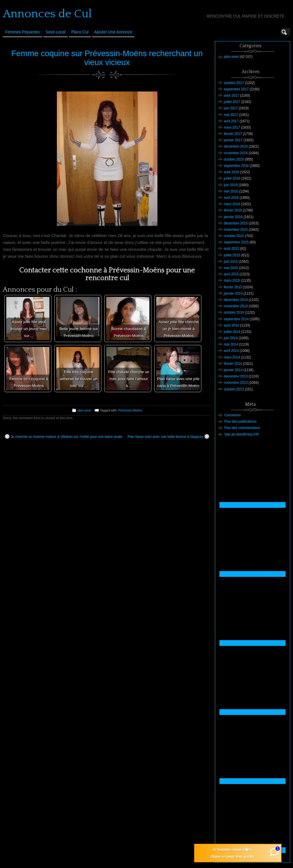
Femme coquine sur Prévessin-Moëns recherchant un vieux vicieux (107, 58)
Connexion (233, 415)
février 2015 (233, 287)
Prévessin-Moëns (130, 410)
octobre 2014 (234, 312)
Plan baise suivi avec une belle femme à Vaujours (168, 436)
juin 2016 (231, 185)
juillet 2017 (232, 102)
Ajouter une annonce (113, 32)
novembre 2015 (236, 230)
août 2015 (231, 249)
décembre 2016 (236, 146)
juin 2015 (231, 262)
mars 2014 (232, 357)
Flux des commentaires (242, 428)
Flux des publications (240, 421)
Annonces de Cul (47, 14)
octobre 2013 (234, 389)
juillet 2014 (232, 332)
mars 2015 (232, 281)
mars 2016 (232, 204)
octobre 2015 (234, 236)
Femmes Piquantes (23, 32)
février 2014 (233, 364)
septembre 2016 (236, 166)
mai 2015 (231, 268)
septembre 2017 (236, 89)
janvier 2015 (233, 293)
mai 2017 (231, 115)
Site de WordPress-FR (242, 434)
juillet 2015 (232, 255)
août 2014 (231, 325)
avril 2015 (231, 274)
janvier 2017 (233, 140)
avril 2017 (231, 121)
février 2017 (233, 134)
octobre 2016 (234, 159)
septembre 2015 (236, 242)
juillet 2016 (232, 178)
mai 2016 (231, 191)
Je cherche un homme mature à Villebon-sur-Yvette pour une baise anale (64, 436)
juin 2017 (231, 108)
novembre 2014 (236, 306)
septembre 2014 (236, 319)
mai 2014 (231, 344)
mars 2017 (232, 127)
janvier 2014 (233, 370)
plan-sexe (84, 410)
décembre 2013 (236, 376)
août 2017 (231, 96)
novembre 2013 (236, 383)
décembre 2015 (236, 223)
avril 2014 (231, 351)
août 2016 (231, 172)
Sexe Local (56, 32)
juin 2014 (231, 338)
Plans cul (80, 32)
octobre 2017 (234, 83)
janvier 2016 (233, 217)
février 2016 (233, 210)
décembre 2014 (236, 300)
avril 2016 (231, 198)
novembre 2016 (236, 153)
